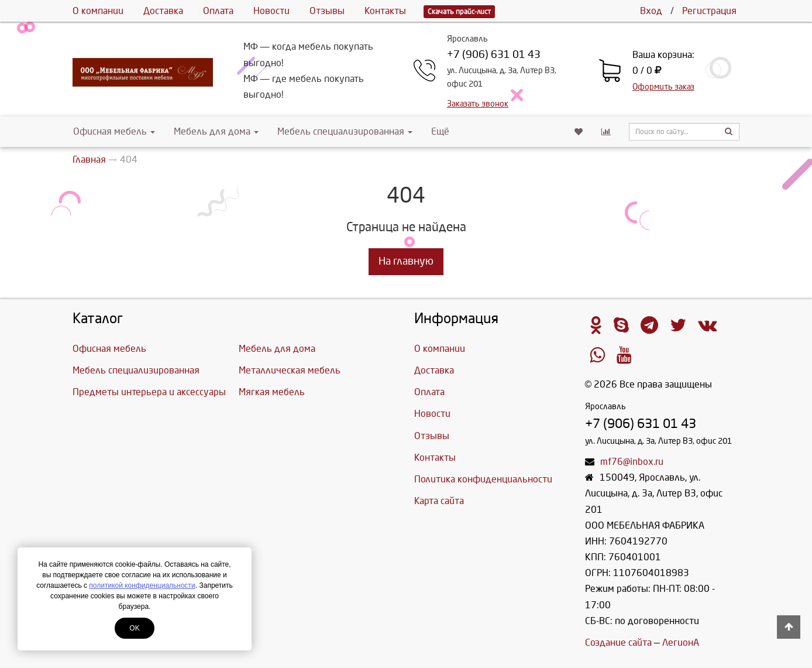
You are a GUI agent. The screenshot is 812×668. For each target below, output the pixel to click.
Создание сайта (618, 643)
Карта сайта (439, 501)
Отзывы (327, 11)
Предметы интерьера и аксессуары (149, 392)
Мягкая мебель (272, 392)
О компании (98, 11)
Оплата (218, 11)
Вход (651, 11)
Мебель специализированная (345, 131)
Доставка (163, 11)
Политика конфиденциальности (483, 479)
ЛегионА (681, 643)
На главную (406, 261)
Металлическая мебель (290, 370)
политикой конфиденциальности (142, 585)
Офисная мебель (114, 131)
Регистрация (709, 11)
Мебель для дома (216, 131)
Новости (271, 11)
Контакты (385, 11)
